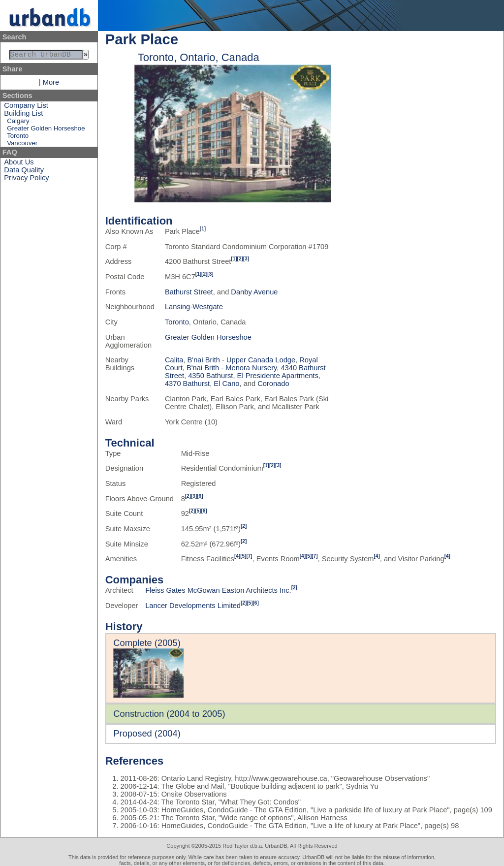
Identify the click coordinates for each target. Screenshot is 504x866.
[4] (237, 556)
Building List (23, 115)
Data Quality (24, 172)
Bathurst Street (189, 292)
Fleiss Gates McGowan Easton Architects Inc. (218, 590)
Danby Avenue (254, 292)
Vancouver (22, 145)
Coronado (273, 384)
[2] (240, 259)
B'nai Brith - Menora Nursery (232, 368)
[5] (198, 511)
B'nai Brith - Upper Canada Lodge (242, 360)
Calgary (18, 123)
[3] (246, 259)
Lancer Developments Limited (193, 606)
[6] (200, 496)
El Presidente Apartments (278, 376)
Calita (174, 360)
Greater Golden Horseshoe (46, 130)
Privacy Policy (26, 180)
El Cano (226, 384)
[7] (249, 556)
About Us (19, 164)
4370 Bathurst (187, 384)
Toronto (18, 138)
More (51, 84)
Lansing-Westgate (194, 307)
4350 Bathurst (210, 376)
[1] (203, 229)
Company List (26, 107)
